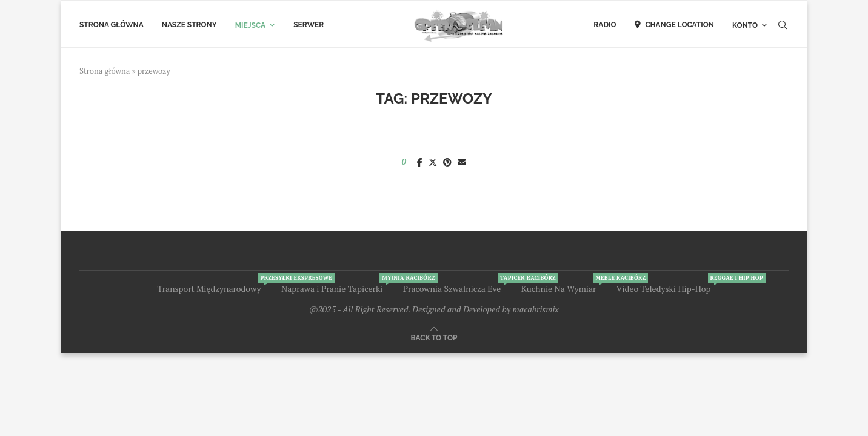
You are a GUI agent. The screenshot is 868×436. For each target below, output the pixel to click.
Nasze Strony (189, 25)
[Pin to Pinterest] (447, 162)
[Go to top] (434, 337)
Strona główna (105, 71)
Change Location (674, 25)
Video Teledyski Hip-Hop (664, 289)
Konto (745, 25)
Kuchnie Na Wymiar (559, 289)
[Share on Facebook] (420, 162)
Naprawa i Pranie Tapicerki (332, 289)
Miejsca (250, 25)
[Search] (783, 25)
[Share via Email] (462, 162)
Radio (605, 25)
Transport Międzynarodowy (209, 289)
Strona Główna (112, 25)
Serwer (309, 25)
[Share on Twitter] (433, 162)
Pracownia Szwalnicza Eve (452, 289)
